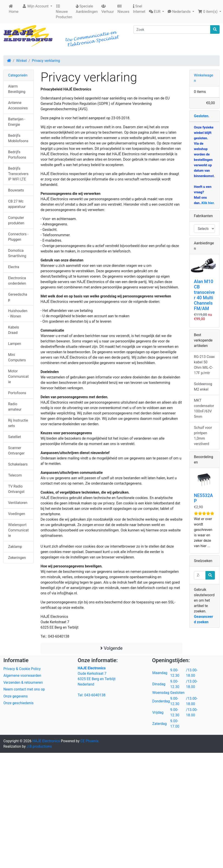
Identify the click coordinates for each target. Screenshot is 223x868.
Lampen (15, 344)
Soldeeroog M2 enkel (203, 387)
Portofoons (17, 393)
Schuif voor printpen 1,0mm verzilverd (203, 436)
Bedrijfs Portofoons (17, 155)
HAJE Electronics (46, 741)
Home (14, 9)
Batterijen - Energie (17, 122)
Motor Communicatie (18, 377)
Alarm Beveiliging (17, 89)
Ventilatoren (18, 503)
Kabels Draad (14, 330)
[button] (157, 12)
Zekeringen (17, 558)
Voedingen (17, 514)
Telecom (15, 475)
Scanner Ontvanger (16, 451)
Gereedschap (18, 297)
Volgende (111, 648)
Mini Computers (17, 357)
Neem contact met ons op (24, 689)
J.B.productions (39, 746)
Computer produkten (16, 220)
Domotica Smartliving (17, 253)
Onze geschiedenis (18, 703)
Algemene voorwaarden (22, 676)
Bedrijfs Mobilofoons (18, 138)
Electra (14, 267)
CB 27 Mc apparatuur (17, 204)
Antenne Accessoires (18, 105)
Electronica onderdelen (17, 281)
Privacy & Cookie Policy (22, 669)
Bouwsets (16, 190)
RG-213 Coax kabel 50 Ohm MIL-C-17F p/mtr (204, 365)
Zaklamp (15, 547)
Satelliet (15, 437)
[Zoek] (172, 29)
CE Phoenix (89, 741)
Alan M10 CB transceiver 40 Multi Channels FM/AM (204, 295)
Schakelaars (18, 464)
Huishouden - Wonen (18, 314)
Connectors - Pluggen (18, 237)
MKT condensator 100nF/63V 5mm (204, 408)
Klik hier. (208, 203)
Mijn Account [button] (36, 6)
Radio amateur (15, 407)
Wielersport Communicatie (18, 530)
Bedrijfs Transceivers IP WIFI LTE (18, 174)
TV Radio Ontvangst (16, 489)
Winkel (21, 61)
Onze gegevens (16, 696)
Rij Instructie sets (18, 423)
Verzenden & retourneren (23, 682)
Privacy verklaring (46, 61)
